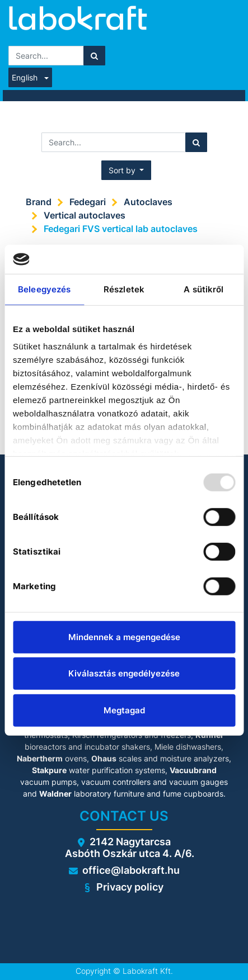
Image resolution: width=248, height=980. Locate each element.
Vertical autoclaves (85, 215)
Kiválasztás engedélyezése (124, 673)
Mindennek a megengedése (124, 637)
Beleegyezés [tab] (44, 289)
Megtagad (124, 710)
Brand (39, 202)
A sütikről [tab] (203, 289)
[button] (127, 170)
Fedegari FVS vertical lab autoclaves (121, 229)
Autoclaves (148, 202)
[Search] (94, 56)
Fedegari (88, 202)
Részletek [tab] (124, 289)
